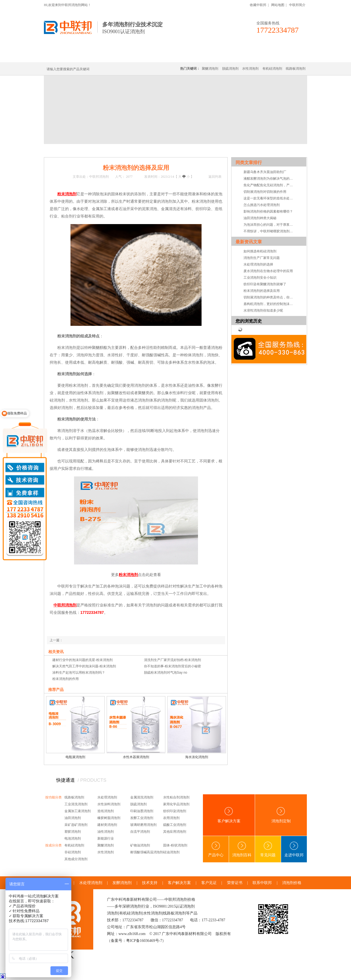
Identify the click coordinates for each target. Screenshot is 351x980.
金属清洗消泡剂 (142, 797)
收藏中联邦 (258, 5)
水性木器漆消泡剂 (136, 757)
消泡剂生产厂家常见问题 (262, 258)
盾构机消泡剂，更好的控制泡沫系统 (270, 304)
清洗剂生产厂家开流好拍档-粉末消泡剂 (172, 660)
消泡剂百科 (242, 849)
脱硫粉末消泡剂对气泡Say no (165, 673)
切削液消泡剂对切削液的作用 (265, 192)
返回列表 (215, 177)
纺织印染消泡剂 (175, 811)
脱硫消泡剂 (230, 69)
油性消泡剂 (106, 832)
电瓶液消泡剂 (75, 757)
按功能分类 (53, 797)
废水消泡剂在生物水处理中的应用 (268, 271)
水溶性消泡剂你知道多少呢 (263, 310)
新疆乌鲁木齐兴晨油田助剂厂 (265, 172)
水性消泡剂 (250, 69)
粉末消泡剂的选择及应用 (262, 291)
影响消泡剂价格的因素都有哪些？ (268, 211)
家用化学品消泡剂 (176, 804)
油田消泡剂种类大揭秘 (260, 218)
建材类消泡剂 (107, 825)
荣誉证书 (235, 883)
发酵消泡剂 (122, 883)
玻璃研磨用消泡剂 (143, 825)
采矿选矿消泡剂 (76, 825)
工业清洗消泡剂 (76, 804)
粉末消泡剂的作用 (66, 679)
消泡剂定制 (194, 56)
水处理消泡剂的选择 (258, 264)
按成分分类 (53, 845)
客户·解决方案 (226, 56)
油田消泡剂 (73, 818)
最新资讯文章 (249, 242)
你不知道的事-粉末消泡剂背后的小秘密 (172, 666)
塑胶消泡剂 (73, 832)
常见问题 (268, 849)
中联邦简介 (297, 5)
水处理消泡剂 (163, 56)
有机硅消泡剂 (96, 56)
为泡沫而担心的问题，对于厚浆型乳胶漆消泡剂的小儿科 (270, 225)
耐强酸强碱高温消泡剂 (147, 852)
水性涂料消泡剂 (109, 804)
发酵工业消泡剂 (142, 818)
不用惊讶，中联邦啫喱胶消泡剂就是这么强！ (270, 231)
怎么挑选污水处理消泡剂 (262, 205)
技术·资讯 (257, 56)
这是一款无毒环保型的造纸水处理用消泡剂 (270, 198)
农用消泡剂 (171, 818)
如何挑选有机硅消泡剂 (260, 251)
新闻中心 (80, 150)
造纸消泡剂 (106, 811)
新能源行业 (106, 838)
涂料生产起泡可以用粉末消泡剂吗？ (79, 673)
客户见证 (209, 883)
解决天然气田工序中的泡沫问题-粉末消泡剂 (84, 666)
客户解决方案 (229, 815)
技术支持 (150, 883)
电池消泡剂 (73, 838)
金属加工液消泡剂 (78, 811)
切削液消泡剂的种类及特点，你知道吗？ (270, 297)
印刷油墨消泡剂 (142, 811)
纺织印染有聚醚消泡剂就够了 (265, 284)
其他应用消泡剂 (175, 832)
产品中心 (216, 849)
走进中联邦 (294, 849)
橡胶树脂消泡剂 (109, 818)
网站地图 (278, 5)
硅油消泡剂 (171, 852)
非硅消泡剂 (73, 852)
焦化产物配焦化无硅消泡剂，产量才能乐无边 (270, 185)
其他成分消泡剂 (76, 859)
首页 (66, 150)
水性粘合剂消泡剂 (176, 797)
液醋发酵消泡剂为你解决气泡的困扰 (270, 179)
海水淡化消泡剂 (197, 757)
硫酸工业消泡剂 (175, 825)
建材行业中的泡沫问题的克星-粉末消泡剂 (83, 660)
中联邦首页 (64, 56)
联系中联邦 (285, 56)
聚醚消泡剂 (210, 69)
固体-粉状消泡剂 (175, 845)
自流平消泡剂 (140, 832)
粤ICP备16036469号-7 (144, 941)
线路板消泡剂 (129, 56)
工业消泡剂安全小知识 (260, 278)
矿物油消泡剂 (140, 845)
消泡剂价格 (292, 883)
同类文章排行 (249, 163)
